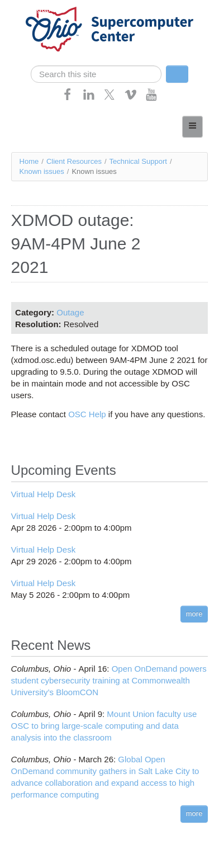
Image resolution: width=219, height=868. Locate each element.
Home (29, 161)
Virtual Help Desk (44, 494)
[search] (96, 74)
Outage (70, 312)
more (194, 614)
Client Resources (74, 161)
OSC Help (87, 414)
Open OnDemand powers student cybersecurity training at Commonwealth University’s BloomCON (109, 680)
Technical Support (138, 161)
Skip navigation (31, 9)
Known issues (42, 171)
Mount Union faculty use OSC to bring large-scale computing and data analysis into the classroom (104, 726)
